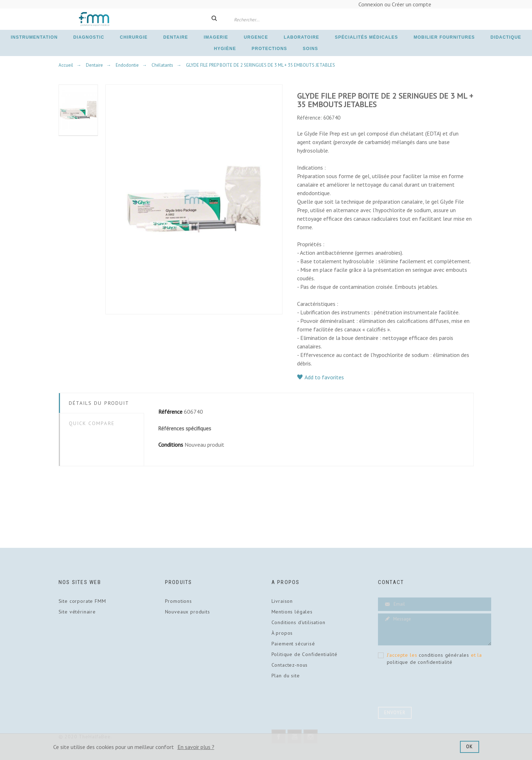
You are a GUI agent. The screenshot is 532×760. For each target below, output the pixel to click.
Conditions (171, 445)
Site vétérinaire (77, 612)
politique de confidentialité (420, 662)
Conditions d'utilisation (298, 622)
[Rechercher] (261, 19)
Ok (470, 747)
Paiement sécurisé (293, 644)
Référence (170, 412)
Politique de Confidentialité (305, 654)
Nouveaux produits (188, 612)
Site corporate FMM (82, 601)
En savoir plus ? (196, 747)
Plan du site (286, 676)
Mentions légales (292, 612)
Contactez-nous (290, 665)
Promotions (179, 601)
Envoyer (395, 713)
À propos (282, 633)
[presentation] (432, 688)
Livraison (282, 601)
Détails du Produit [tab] (99, 403)
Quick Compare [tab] (92, 423)
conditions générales (444, 655)
